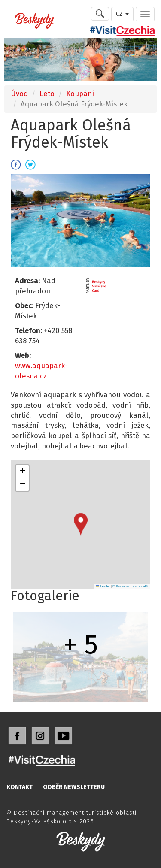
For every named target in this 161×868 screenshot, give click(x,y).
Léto (47, 94)
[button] (81, 525)
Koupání (80, 94)
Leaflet (103, 586)
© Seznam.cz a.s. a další (130, 586)
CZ (122, 14)
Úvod (19, 94)
